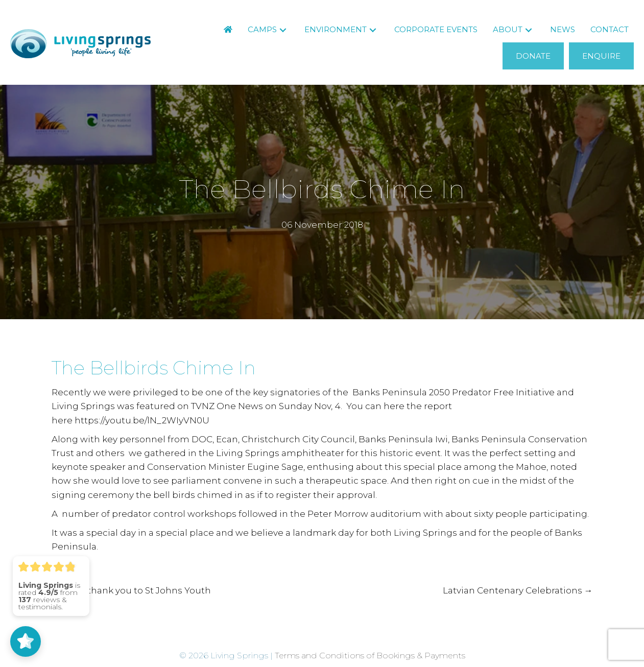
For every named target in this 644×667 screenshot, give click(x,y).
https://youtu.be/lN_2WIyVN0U (142, 420)
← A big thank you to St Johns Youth (131, 590)
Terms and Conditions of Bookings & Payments (370, 656)
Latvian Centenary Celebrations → (518, 590)
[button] (283, 30)
